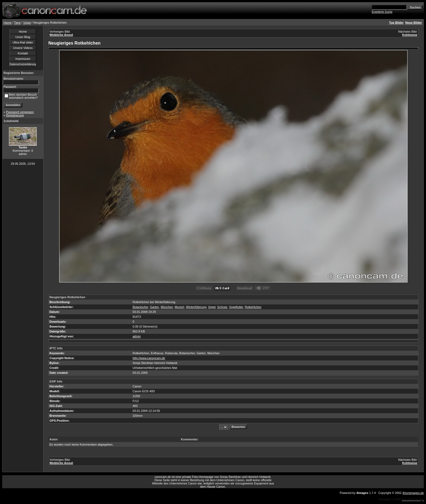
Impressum (23, 59)
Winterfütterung (196, 307)
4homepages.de (413, 493)
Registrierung (15, 115)
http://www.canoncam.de (149, 358)
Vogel (212, 307)
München (167, 307)
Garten (155, 307)
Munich (179, 307)
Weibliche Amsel (61, 35)
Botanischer (140, 307)
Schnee (222, 307)
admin (137, 336)
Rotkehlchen (253, 307)
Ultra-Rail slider (23, 42)
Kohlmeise (410, 35)
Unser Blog (23, 37)
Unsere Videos (23, 48)
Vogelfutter (236, 307)
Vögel (27, 23)
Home (7, 23)
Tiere (17, 23)
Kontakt (23, 53)
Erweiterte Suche (382, 12)
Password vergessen (20, 112)
